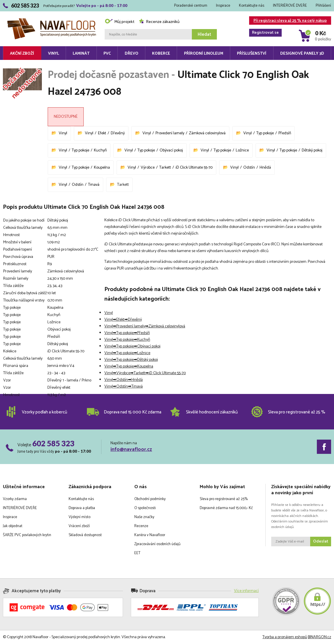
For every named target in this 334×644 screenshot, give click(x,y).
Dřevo (132, 54)
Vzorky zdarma (15, 499)
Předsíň (285, 133)
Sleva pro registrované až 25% (224, 499)
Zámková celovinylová (207, 133)
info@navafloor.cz (131, 449)
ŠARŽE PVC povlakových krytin (27, 535)
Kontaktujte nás (252, 6)
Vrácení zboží (79, 526)
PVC (107, 54)
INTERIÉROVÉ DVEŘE (290, 6)
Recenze (141, 526)
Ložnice (242, 150)
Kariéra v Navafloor (150, 535)
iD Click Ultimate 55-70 (194, 168)
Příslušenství (252, 54)
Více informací (246, 591)
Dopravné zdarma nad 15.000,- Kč (226, 508)
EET (137, 553)
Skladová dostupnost (85, 535)
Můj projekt (119, 22)
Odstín (249, 168)
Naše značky (144, 517)
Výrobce (148, 168)
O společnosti (145, 508)
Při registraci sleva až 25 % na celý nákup (288, 21)
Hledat (204, 34)
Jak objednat (13, 526)
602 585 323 (53, 443)
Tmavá (94, 185)
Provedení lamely (170, 133)
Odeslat (321, 542)
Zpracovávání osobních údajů (157, 544)
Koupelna (102, 168)
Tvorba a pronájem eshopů (285, 637)
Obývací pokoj (171, 150)
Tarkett (165, 168)
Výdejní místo (80, 517)
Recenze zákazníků (159, 22)
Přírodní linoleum (204, 54)
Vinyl (53, 54)
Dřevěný (118, 133)
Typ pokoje (265, 133)
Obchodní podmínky (150, 499)
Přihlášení (323, 6)
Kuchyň (100, 150)
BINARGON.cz (319, 637)
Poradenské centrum (191, 6)
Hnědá (265, 168)
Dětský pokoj (312, 150)
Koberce (161, 54)
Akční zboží (22, 54)
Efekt (102, 133)
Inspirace (223, 6)
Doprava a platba (82, 508)
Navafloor (52, 20)
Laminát (81, 54)
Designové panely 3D (302, 54)
